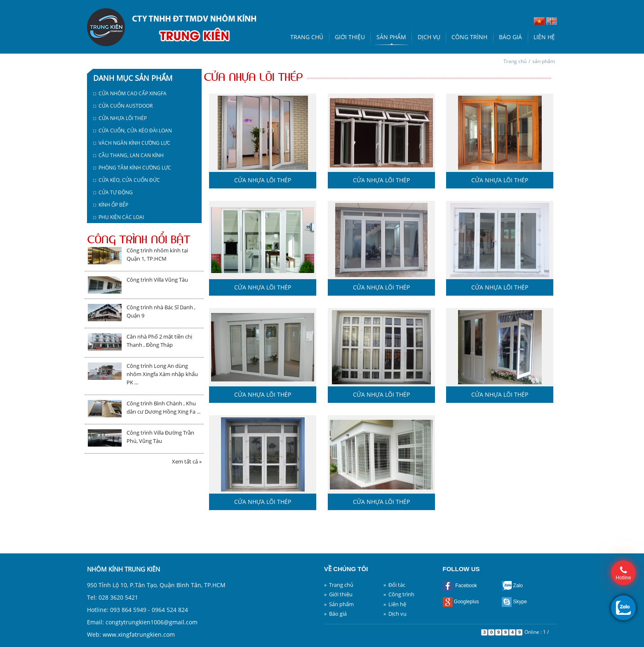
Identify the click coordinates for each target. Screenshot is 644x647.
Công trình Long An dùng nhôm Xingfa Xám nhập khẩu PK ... (162, 374)
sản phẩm (544, 61)
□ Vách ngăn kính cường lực (132, 143)
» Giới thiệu (338, 594)
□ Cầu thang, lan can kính (128, 155)
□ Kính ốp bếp (111, 205)
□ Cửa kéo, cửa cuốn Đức (127, 180)
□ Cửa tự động (113, 192)
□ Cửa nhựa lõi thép (120, 118)
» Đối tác (394, 585)
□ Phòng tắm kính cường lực (132, 168)
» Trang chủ (339, 585)
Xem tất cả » (187, 461)
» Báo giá (335, 614)
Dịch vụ (429, 37)
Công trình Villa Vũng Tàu (157, 280)
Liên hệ (544, 37)
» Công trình (399, 594)
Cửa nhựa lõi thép (263, 180)
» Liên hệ (395, 604)
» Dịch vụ (395, 614)
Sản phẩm (391, 37)
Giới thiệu (350, 37)
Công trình (469, 37)
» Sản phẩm (339, 604)
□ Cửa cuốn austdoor (123, 106)
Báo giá (510, 37)
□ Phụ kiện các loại (119, 217)
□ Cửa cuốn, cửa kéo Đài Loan (133, 131)
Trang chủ (307, 37)
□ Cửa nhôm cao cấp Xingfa (130, 93)
